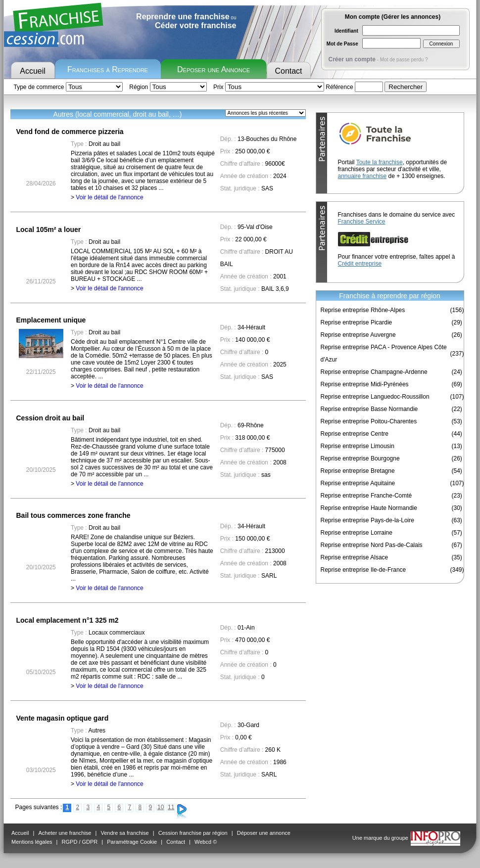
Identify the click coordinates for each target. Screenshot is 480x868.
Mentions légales (32, 842)
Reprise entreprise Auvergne (358, 335)
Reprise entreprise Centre (355, 434)
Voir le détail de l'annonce (109, 197)
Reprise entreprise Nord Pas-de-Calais (372, 545)
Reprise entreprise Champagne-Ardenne (374, 372)
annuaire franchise (362, 176)
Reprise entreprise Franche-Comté (366, 496)
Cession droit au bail (50, 418)
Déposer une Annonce (214, 69)
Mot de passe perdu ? (404, 60)
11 (171, 807)
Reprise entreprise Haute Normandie (369, 508)
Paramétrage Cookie (132, 842)
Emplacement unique (51, 320)
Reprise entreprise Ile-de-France (363, 570)
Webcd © (206, 842)
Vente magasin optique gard (63, 718)
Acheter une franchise (65, 833)
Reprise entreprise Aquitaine (358, 483)
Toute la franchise (380, 162)
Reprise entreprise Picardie (357, 322)
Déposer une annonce (264, 833)
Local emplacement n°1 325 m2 (68, 620)
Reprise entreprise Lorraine (357, 533)
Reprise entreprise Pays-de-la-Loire (367, 520)
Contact (288, 71)
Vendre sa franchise (124, 833)
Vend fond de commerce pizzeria (70, 132)
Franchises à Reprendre (108, 69)
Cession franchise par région (193, 833)
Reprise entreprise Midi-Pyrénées (365, 384)
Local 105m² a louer (49, 229)
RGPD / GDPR (80, 842)
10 (161, 807)
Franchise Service (362, 222)
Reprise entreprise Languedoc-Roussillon (375, 397)
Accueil (33, 71)
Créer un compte (352, 59)
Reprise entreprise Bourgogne (360, 458)
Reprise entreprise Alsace (355, 557)
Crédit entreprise (360, 264)
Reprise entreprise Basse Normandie (369, 409)
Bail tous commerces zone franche (73, 515)
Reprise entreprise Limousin (358, 446)
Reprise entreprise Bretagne (358, 471)
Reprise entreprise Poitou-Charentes (369, 421)
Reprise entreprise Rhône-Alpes (363, 310)
